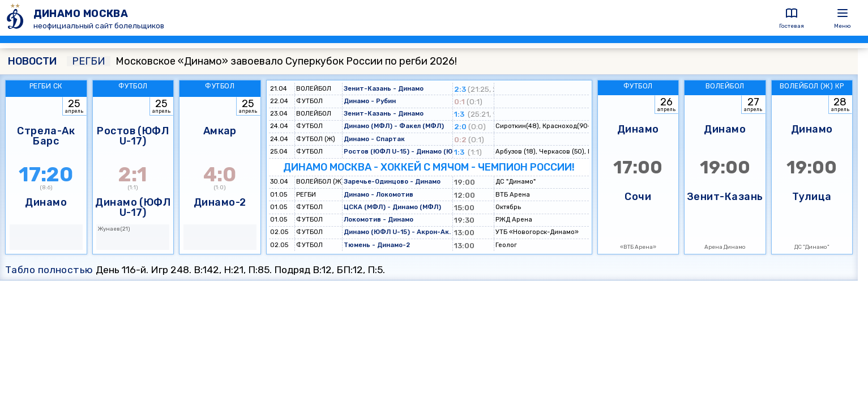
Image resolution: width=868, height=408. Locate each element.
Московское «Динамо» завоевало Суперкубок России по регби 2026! (262, 61)
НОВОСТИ (32, 61)
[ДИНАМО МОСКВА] (17, 18)
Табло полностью (49, 270)
